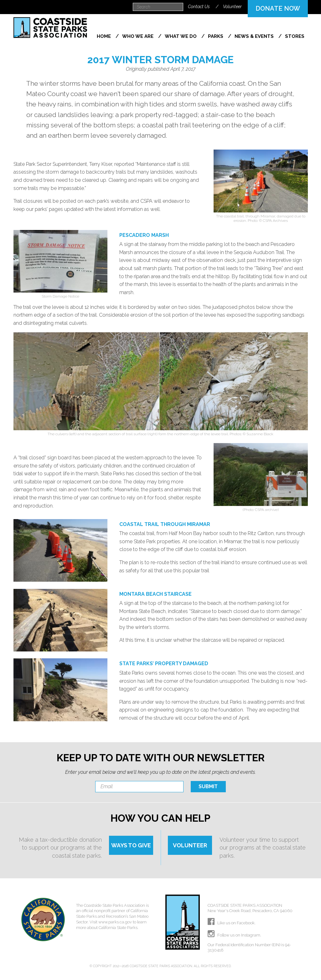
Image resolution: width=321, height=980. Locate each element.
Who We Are (138, 36)
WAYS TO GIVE (131, 845)
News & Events (255, 36)
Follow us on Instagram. (234, 935)
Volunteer (232, 7)
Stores (295, 36)
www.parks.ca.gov (115, 922)
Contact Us (199, 7)
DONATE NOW (278, 8)
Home (104, 36)
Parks (216, 36)
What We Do (181, 36)
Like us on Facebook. (232, 923)
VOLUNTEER (190, 845)
